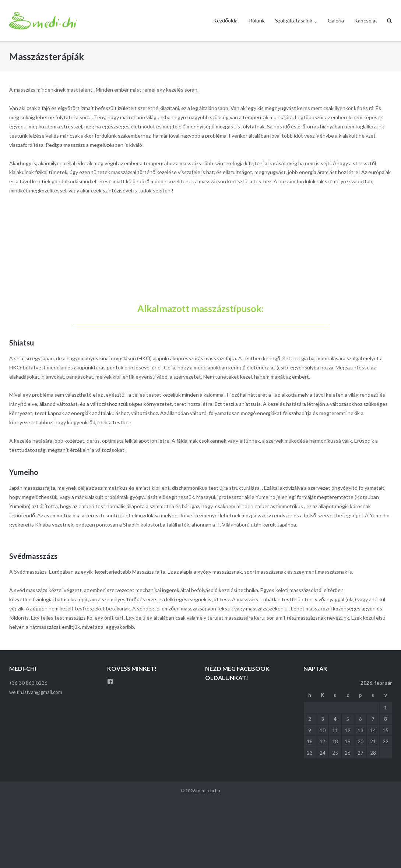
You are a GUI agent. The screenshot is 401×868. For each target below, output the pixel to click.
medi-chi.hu (208, 791)
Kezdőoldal (226, 20)
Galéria (336, 20)
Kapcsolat (366, 20)
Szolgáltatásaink (294, 20)
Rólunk (257, 20)
